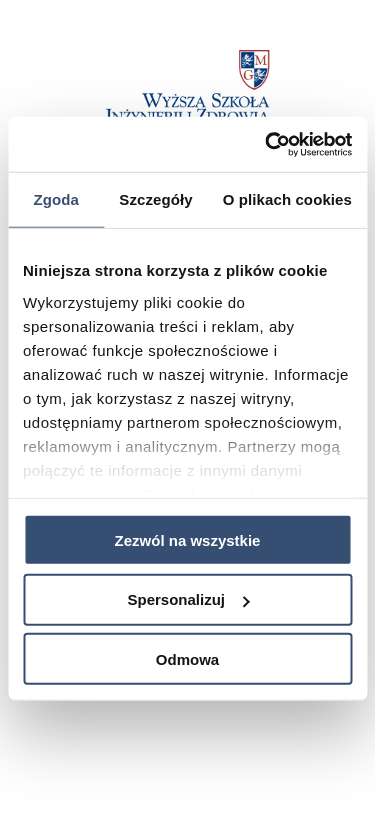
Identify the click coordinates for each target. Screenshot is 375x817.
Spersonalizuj (188, 599)
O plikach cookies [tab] (287, 199)
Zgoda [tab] (56, 199)
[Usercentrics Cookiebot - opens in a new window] (267, 144)
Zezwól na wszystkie (188, 539)
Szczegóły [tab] (155, 199)
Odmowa (187, 658)
